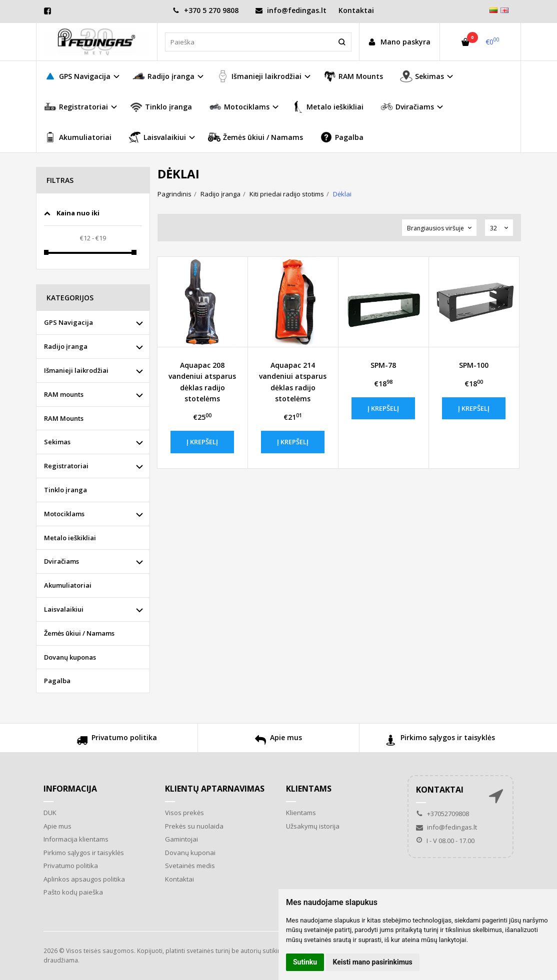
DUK (50, 813)
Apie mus (278, 741)
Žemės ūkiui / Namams (255, 137)
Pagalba (342, 137)
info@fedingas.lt (291, 10)
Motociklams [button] (239, 107)
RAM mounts (64, 394)
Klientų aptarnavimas (215, 789)
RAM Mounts (353, 76)
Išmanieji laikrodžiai (76, 370)
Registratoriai (66, 466)
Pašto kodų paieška (73, 892)
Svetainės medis (190, 866)
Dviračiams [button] (407, 107)
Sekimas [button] (422, 76)
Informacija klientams (76, 839)
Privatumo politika (117, 741)
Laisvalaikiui (64, 609)
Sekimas (57, 442)
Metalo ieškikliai (327, 107)
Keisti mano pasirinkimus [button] (373, 962)
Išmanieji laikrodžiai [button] (259, 76)
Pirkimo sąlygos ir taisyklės (440, 741)
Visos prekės (184, 813)
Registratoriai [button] (76, 107)
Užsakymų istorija (313, 826)
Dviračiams (61, 561)
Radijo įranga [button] (163, 76)
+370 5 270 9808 (205, 10)
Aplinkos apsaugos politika (84, 879)
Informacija (70, 789)
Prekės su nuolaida (194, 826)
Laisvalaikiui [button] (157, 137)
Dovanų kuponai (190, 853)
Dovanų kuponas (70, 657)
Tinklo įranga (161, 107)
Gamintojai (181, 839)
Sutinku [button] (305, 962)
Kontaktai (356, 10)
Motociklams (64, 514)
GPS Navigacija (68, 322)
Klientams (309, 789)
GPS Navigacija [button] (77, 76)
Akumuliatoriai (78, 137)
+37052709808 (442, 814)
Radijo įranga (66, 346)
